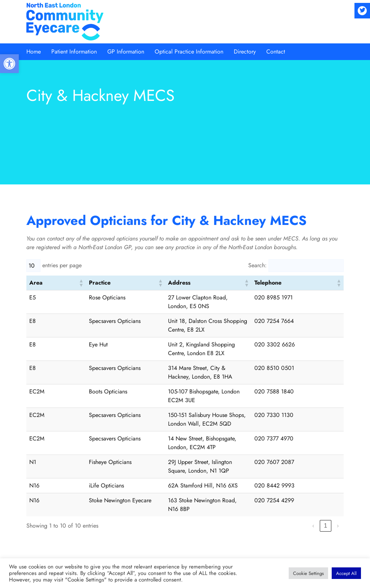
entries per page (62, 265)
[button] (9, 64)
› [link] (338, 448)
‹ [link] (313, 448)
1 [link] (325, 448)
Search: (257, 265)
